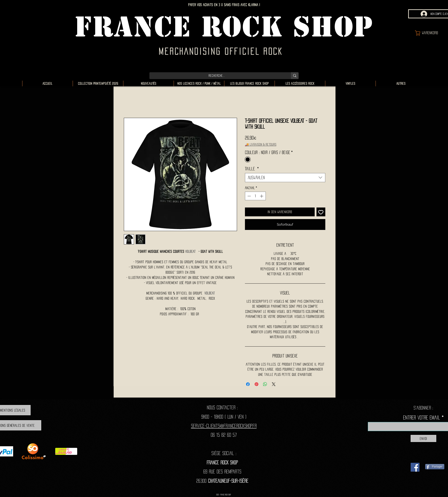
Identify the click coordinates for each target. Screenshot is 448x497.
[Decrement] (249, 196)
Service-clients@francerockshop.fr (224, 426)
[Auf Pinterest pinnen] (256, 384)
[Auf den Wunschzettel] (321, 212)
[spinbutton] (255, 196)
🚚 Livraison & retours (261, 144)
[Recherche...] (217, 76)
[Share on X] (274, 384)
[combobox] (285, 178)
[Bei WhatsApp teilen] (265, 384)
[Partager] (435, 467)
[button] (431, 33)
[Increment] (262, 196)
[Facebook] (415, 467)
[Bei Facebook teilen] (248, 384)
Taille (252, 169)
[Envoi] (423, 438)
